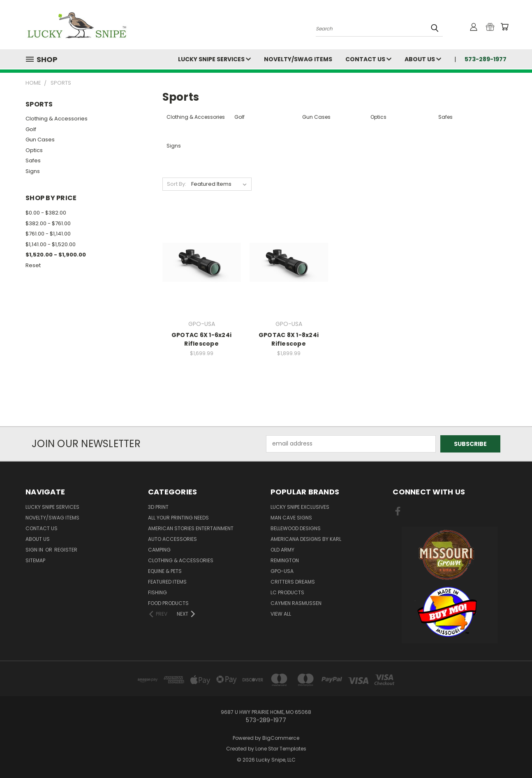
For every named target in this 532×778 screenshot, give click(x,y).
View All (281, 614)
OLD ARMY (282, 550)
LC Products (287, 592)
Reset (33, 265)
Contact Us (368, 59)
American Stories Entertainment (191, 528)
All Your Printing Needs (178, 518)
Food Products (168, 603)
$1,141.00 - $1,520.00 (51, 244)
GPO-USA (282, 571)
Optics (34, 150)
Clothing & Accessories (57, 119)
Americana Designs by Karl (306, 539)
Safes (33, 160)
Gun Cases (40, 140)
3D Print (158, 507)
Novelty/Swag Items (298, 59)
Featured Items (167, 582)
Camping (159, 550)
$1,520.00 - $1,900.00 (56, 255)
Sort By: (177, 184)
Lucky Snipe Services (214, 59)
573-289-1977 (486, 59)
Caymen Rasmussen (296, 603)
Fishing (157, 592)
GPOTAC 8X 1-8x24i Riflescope (289, 339)
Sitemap (35, 560)
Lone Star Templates (281, 749)
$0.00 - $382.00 (46, 213)
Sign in (35, 550)
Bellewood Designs (296, 528)
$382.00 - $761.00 (48, 223)
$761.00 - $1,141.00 (48, 234)
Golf (31, 129)
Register (66, 550)
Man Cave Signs (291, 518)
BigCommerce (281, 738)
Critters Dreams (293, 582)
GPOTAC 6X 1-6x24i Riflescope (201, 339)
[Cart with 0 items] (504, 27)
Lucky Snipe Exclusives (300, 507)
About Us (423, 59)
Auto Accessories (172, 539)
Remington (285, 560)
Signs (33, 171)
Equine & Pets (165, 571)
